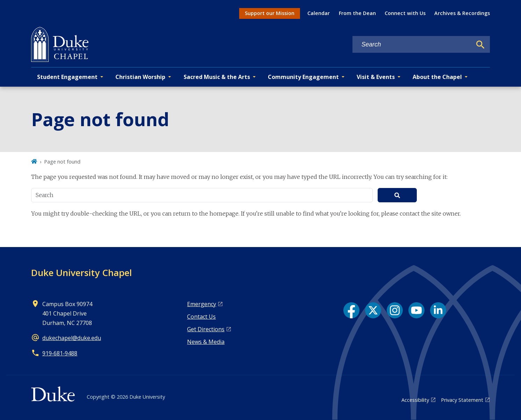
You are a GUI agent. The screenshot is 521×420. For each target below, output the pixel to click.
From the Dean (357, 13)
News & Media (206, 342)
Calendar (319, 13)
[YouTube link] (416, 310)
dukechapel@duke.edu (72, 338)
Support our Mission (270, 13)
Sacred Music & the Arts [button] (217, 77)
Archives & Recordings (462, 13)
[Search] (480, 45)
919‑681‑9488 (60, 353)
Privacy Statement (462, 400)
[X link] (373, 310)
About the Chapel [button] (437, 77)
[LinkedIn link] (438, 310)
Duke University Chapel (81, 273)
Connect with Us (405, 13)
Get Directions (206, 329)
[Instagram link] (395, 310)
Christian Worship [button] (140, 77)
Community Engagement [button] (303, 77)
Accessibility (415, 400)
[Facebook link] (351, 310)
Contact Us (201, 317)
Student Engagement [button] (67, 77)
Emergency (202, 304)
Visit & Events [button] (376, 77)
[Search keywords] (412, 45)
